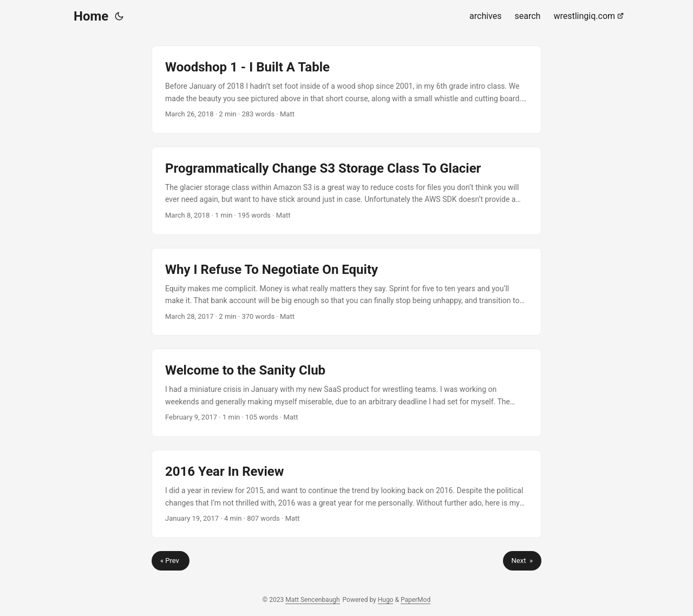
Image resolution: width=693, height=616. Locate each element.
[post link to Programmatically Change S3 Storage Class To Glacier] (346, 191)
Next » (522, 561)
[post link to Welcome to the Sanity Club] (346, 393)
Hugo (386, 600)
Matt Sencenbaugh (312, 600)
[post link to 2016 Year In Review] (346, 494)
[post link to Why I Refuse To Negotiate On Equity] (346, 292)
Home (91, 16)
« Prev (171, 561)
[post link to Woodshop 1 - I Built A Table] (346, 90)
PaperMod (416, 600)
